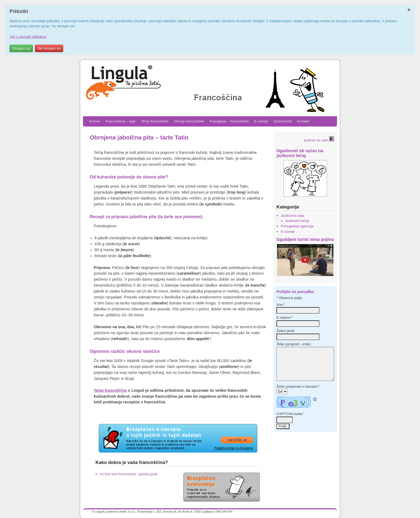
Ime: (281, 305)
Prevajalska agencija (297, 226)
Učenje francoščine (189, 121)
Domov (95, 121)
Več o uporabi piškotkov (28, 37)
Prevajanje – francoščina (229, 121)
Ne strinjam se (49, 48)
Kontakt (303, 121)
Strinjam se (21, 48)
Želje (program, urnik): (294, 344)
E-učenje (261, 121)
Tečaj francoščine (155, 121)
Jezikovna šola (293, 216)
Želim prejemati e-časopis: (298, 386)
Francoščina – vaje (121, 121)
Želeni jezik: (286, 331)
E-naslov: (285, 318)
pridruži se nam (319, 140)
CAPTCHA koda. (290, 414)
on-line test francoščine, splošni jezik (129, 474)
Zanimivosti (283, 121)
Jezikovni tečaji (297, 221)
